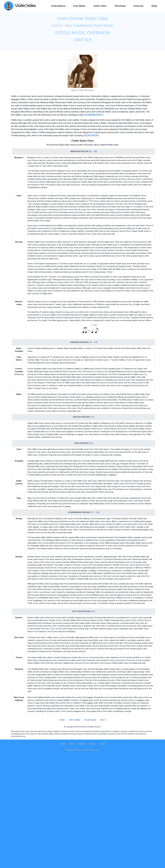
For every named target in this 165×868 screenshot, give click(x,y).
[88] (90, 115)
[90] (98, 115)
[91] (102, 115)
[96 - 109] (93, 151)
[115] (92, 417)
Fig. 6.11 (75, 90)
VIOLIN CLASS (90, 720)
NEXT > (104, 720)
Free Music (79, 6)
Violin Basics (58, 6)
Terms (102, 744)
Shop (154, 6)
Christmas (120, 6)
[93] (89, 135)
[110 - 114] (93, 342)
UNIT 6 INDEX (75, 720)
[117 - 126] (95, 512)
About (72, 744)
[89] (94, 115)
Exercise (139, 6)
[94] (93, 135)
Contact (82, 744)
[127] (93, 611)
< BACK (62, 720)
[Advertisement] (82, 776)
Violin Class (100, 6)
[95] (97, 135)
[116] (91, 443)
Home (63, 744)
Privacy (92, 744)
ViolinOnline (25, 6)
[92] (85, 135)
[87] (86, 115)
